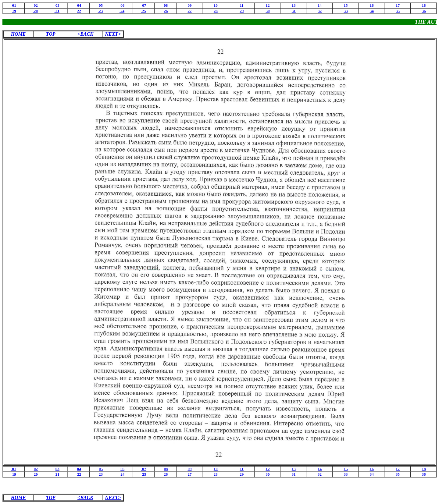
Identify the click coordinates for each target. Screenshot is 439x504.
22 (79, 11)
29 (242, 11)
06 (122, 5)
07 (144, 5)
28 (216, 11)
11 (242, 5)
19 (14, 11)
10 (216, 5)
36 (424, 11)
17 (398, 5)
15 (346, 5)
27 (190, 11)
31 (294, 11)
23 (100, 11)
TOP (51, 34)
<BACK (85, 34)
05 (101, 5)
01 (13, 5)
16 (372, 5)
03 (57, 5)
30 (268, 11)
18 (424, 5)
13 (294, 5)
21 (57, 11)
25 (144, 11)
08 (166, 5)
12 (268, 5)
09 (190, 5)
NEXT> (113, 34)
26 (166, 11)
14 (320, 5)
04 (79, 5)
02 (36, 5)
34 (372, 11)
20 (35, 11)
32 (320, 11)
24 (122, 11)
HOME (18, 34)
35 (398, 11)
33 (346, 11)
